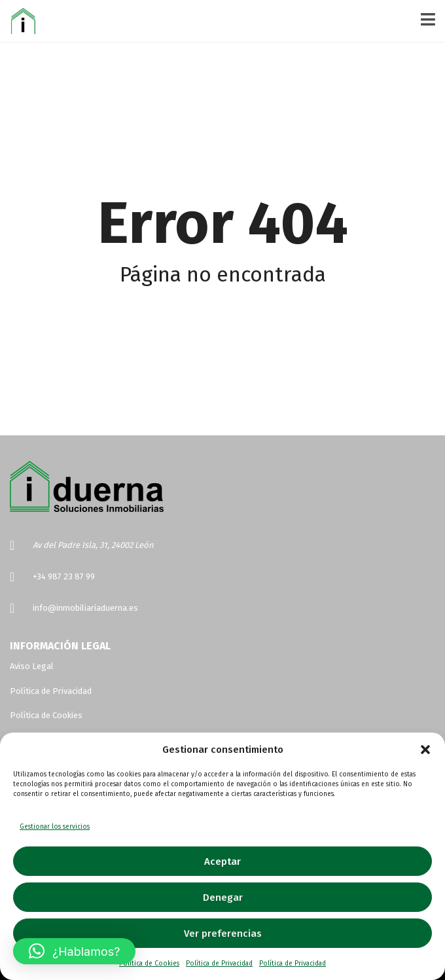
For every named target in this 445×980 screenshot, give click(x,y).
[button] (425, 750)
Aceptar (222, 862)
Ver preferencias (223, 934)
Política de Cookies (149, 964)
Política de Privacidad (219, 964)
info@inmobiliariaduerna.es (85, 608)
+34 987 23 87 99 (64, 576)
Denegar (223, 898)
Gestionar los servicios (55, 827)
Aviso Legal (32, 666)
